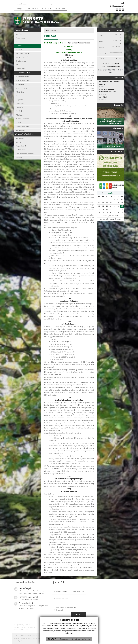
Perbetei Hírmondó (22, 119)
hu (120, 9)
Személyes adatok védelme (25, 154)
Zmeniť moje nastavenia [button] (81, 639)
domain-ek (32, 638)
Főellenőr (19, 46)
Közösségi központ (22, 126)
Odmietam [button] (64, 639)
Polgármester (20, 38)
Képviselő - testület (23, 42)
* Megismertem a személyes (65, 609)
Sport (18, 123)
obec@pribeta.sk (113, 66)
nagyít (122, 6)
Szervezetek (21, 130)
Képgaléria (19, 100)
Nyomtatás (26, 625)
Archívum (19, 157)
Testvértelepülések (22, 88)
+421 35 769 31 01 (112, 64)
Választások (20, 65)
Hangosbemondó (22, 57)
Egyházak (20, 111)
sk (117, 9)
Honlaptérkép (18, 625)
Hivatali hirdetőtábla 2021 (24, 80)
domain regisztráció (41, 638)
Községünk (20, 8)
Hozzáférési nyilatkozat (20, 627)
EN (123, 9)
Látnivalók (19, 107)
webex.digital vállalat (20, 641)
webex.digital (25, 638)
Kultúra (19, 96)
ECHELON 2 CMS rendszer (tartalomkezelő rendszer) (28, 636)
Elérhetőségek (60, 8)
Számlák (19, 142)
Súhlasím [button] (52, 639)
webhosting (17, 638)
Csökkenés (114, 6)
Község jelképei (21, 61)
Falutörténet (20, 92)
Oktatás (19, 50)
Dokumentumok (22, 53)
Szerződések (20, 138)
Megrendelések (21, 146)
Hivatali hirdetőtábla (23, 77)
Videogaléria (20, 103)
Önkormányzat (33, 8)
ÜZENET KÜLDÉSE (78, 616)
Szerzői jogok (31, 627)
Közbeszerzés (20, 150)
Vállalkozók (20, 115)
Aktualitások (46, 8)
